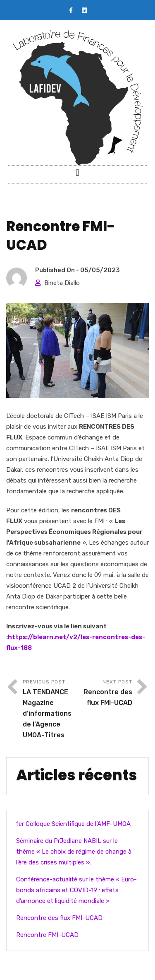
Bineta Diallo (62, 283)
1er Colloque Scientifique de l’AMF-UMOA (73, 824)
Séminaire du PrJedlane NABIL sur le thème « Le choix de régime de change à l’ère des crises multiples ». (74, 852)
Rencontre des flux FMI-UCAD (59, 918)
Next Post (105, 694)
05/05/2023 (100, 270)
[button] (77, 173)
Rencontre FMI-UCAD (47, 935)
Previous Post (50, 710)
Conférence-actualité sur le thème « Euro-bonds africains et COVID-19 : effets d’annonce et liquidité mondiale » (76, 890)
